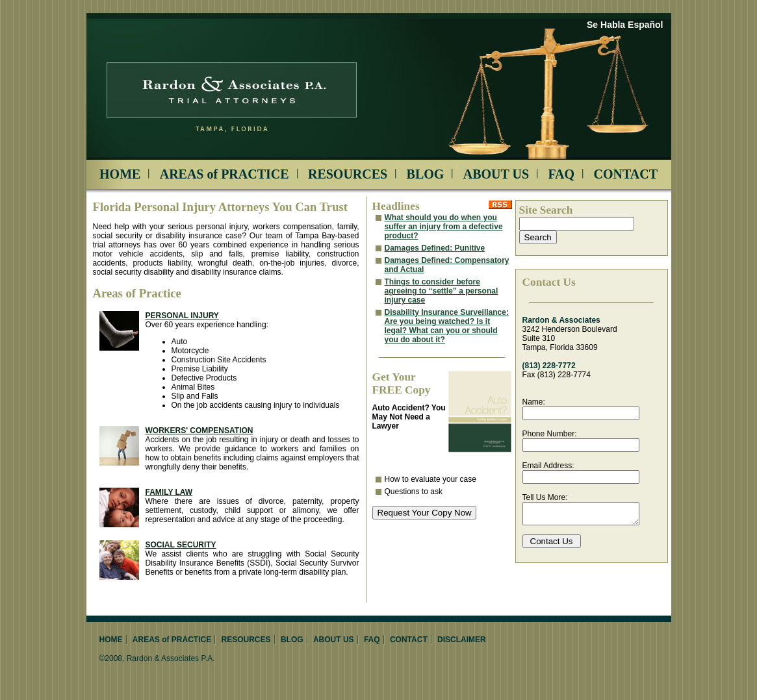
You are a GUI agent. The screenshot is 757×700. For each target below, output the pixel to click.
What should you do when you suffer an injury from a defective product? (444, 227)
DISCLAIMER (462, 640)
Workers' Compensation (199, 431)
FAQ (561, 174)
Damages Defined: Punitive (435, 248)
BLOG (426, 174)
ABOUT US (496, 174)
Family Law (169, 492)
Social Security (181, 545)
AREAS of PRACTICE (225, 174)
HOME (120, 174)
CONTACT (625, 174)
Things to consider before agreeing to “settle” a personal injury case (442, 291)
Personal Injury (182, 316)
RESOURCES (348, 174)
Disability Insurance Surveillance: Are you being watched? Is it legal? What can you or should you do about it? (447, 326)
